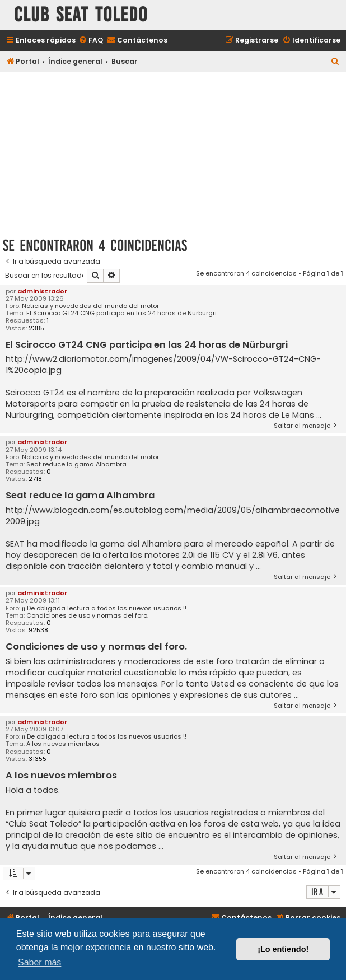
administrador (42, 291)
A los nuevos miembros (63, 744)
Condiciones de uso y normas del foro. (87, 616)
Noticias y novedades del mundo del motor (90, 306)
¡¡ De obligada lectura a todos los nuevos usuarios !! (104, 608)
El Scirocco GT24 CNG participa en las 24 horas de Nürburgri (121, 313)
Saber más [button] (39, 962)
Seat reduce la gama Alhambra (76, 465)
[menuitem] (91, 41)
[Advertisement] (173, 152)
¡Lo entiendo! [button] (283, 949)
